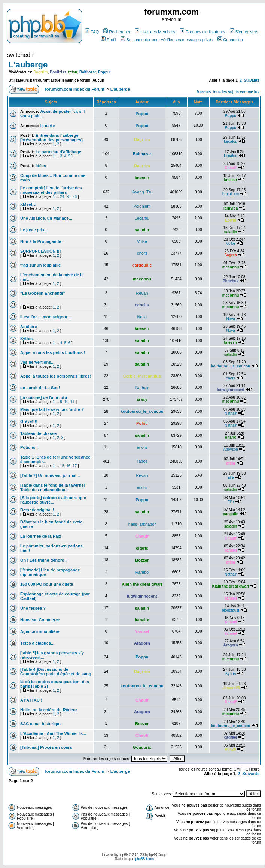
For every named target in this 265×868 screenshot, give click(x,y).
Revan (142, 293)
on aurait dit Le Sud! (40, 388)
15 (62, 466)
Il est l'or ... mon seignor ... (46, 317)
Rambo (142, 572)
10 (66, 402)
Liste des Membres (155, 32)
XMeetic (28, 204)
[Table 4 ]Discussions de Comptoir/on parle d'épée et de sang (56, 672)
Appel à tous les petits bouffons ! (53, 352)
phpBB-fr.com (144, 859)
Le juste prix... (34, 230)
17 (75, 466)
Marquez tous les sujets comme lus (228, 92)
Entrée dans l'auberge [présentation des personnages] (51, 138)
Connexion (230, 40)
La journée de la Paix (41, 536)
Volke (142, 241)
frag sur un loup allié (40, 265)
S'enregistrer (244, 32)
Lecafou (231, 142)
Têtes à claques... (37, 643)
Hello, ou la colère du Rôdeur (49, 710)
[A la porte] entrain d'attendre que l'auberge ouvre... (53, 500)
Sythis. (27, 339)
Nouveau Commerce (40, 620)
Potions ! (29, 447)
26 (75, 197)
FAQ (92, 32)
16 (68, 466)
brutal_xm (231, 194)
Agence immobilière (40, 631)
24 (62, 197)
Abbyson (231, 449)
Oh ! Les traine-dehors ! (43, 560)
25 (68, 197)
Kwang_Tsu (142, 192)
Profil (109, 40)
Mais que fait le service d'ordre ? (52, 409)
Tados (142, 461)
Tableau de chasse (38, 433)
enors (142, 253)
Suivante (252, 80)
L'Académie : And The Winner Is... (53, 733)
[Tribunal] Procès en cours (46, 747)
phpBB (123, 855)
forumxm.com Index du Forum (74, 89)
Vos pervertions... (37, 362)
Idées (41, 166)
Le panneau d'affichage (58, 152)
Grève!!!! (29, 421)
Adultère (29, 327)
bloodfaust (231, 610)
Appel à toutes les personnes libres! (56, 376)
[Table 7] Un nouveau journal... (50, 475)
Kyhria (231, 674)
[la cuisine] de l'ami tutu (44, 397)
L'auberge (28, 65)
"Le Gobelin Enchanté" (43, 293)
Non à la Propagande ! (42, 241)
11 (72, 402)
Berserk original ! (37, 510)
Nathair (142, 388)
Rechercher (117, 32)
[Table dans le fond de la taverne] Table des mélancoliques (53, 487)
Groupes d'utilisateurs (202, 32)
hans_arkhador (142, 524)
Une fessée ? (33, 608)
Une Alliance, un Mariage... (46, 218)
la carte (48, 126)
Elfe (230, 477)
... (22, 303)
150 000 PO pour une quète (47, 584)
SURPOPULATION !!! (41, 251)
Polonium (142, 206)
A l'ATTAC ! (31, 700)
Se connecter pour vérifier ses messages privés (167, 40)
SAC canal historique (41, 724)
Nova (142, 317)
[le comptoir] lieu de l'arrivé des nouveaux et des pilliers (51, 190)
